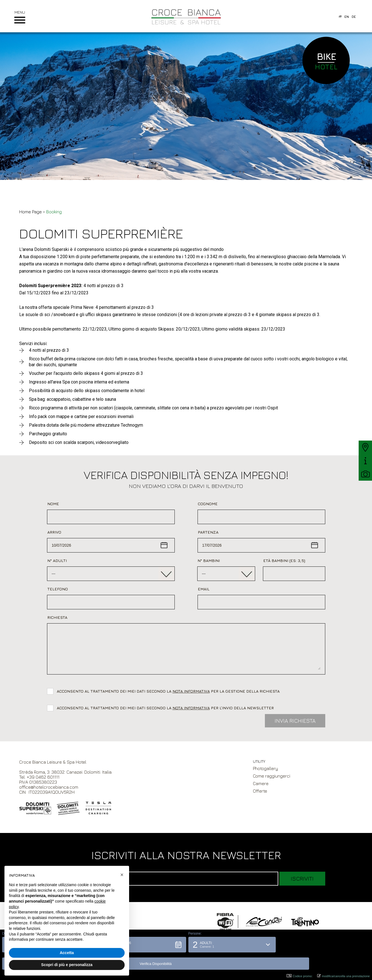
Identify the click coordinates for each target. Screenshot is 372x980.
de (354, 17)
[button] (140, 962)
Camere (261, 783)
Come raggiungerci (272, 776)
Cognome (208, 504)
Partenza (208, 532)
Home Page (30, 212)
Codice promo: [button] (300, 976)
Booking (54, 212)
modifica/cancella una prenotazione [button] (343, 976)
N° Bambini (209, 560)
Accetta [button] (67, 953)
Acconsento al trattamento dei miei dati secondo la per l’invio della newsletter (165, 708)
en (347, 17)
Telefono (58, 589)
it (340, 17)
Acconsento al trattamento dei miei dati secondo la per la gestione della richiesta (169, 691)
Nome (53, 504)
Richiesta (57, 617)
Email (204, 589)
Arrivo (54, 532)
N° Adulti (57, 560)
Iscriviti (302, 878)
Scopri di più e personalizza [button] (67, 965)
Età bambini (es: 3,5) (284, 560)
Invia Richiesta (295, 721)
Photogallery (265, 768)
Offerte (260, 791)
